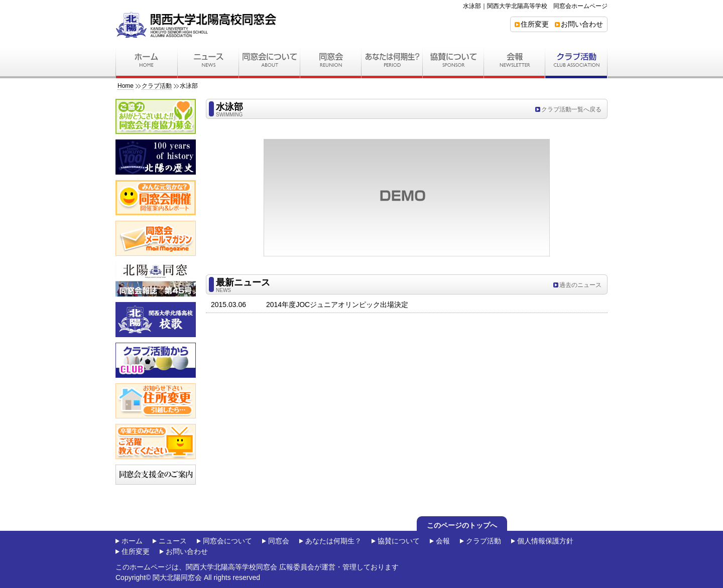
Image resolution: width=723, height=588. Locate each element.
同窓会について (227, 541)
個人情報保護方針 (545, 541)
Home (126, 86)
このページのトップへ (462, 525)
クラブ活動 (157, 86)
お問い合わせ (582, 24)
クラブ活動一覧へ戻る (571, 109)
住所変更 (535, 24)
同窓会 (279, 541)
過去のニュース (580, 285)
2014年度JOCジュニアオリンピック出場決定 (337, 305)
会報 (443, 541)
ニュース (173, 541)
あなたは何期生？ (333, 541)
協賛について (399, 541)
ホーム (132, 541)
